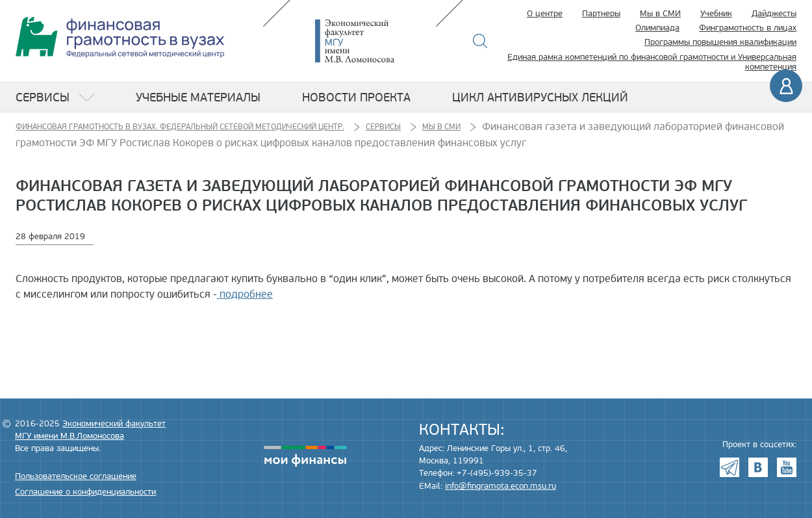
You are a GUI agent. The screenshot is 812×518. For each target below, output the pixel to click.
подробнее (245, 294)
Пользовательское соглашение (76, 476)
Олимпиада (657, 28)
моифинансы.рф (305, 456)
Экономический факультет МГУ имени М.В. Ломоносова (374, 41)
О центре (545, 14)
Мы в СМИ (660, 14)
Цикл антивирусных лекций (540, 97)
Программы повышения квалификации (720, 42)
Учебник (716, 14)
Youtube (787, 467)
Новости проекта (356, 97)
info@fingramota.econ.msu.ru (501, 486)
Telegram (730, 467)
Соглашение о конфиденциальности (85, 492)
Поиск (480, 41)
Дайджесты (774, 14)
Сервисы (43, 97)
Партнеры (601, 14)
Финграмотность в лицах (748, 28)
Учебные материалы (198, 97)
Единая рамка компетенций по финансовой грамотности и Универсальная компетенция (652, 62)
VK (758, 467)
